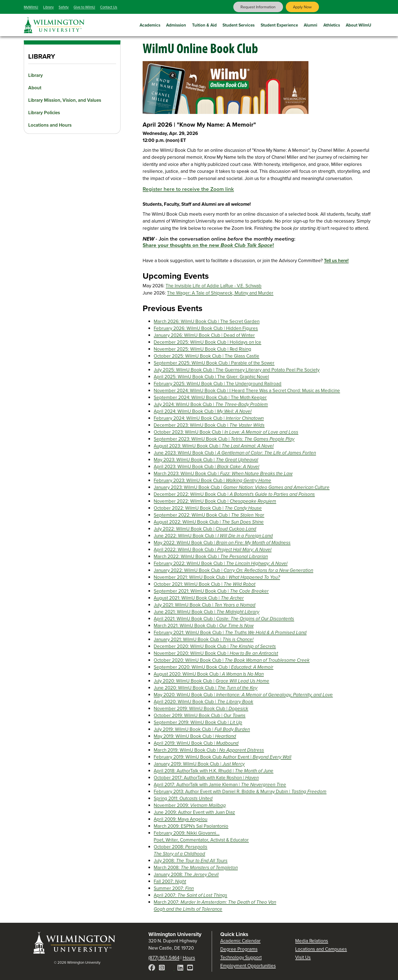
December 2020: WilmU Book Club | (215, 646)
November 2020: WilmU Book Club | (216, 653)
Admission (176, 24)
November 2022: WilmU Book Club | (215, 501)
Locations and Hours (50, 125)
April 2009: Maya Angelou (180, 819)
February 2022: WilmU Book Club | (221, 563)
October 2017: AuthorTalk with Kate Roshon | (206, 778)
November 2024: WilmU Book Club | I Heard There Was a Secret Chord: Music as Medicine (247, 391)
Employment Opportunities (248, 966)
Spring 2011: (183, 798)
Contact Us (109, 7)
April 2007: (190, 895)
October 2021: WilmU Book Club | (205, 584)
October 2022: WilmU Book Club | (208, 508)
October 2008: (180, 850)
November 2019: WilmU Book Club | (201, 709)
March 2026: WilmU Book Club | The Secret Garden (207, 321)
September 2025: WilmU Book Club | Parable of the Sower (214, 363)
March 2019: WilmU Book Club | (209, 750)
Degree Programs (239, 949)
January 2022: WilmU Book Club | (233, 570)
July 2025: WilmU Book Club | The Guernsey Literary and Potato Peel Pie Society (237, 370)
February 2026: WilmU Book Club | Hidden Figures (206, 328)
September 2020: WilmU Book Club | (214, 667)
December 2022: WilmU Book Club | (234, 494)
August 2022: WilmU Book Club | (209, 522)
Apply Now (302, 7)
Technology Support (241, 957)
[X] (172, 969)
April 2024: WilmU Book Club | (203, 411)
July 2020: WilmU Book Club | (211, 681)
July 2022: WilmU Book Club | (205, 529)
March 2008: (196, 868)
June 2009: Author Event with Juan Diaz (194, 812)
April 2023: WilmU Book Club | (206, 467)
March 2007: (215, 906)
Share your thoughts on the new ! (208, 245)
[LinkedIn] (181, 969)
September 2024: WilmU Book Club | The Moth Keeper (210, 398)
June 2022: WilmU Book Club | (213, 536)
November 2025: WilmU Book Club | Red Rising (202, 349)
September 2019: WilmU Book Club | (198, 722)
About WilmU (358, 24)
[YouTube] (190, 969)
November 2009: (190, 805)
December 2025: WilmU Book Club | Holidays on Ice (207, 342)
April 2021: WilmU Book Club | (224, 619)
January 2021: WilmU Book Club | (204, 639)
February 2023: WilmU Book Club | (212, 480)
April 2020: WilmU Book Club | (203, 702)
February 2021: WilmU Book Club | (230, 633)
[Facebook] (152, 969)
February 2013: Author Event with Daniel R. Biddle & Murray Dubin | (240, 792)
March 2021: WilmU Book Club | (204, 626)
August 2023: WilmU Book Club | (214, 446)
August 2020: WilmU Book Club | (209, 674)
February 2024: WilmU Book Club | (209, 418)
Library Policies (44, 113)
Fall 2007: (170, 881)
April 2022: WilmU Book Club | (213, 550)
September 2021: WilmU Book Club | (211, 591)
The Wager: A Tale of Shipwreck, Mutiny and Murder (220, 293)
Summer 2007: (174, 888)
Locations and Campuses (321, 949)
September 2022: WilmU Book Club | (209, 515)
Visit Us (303, 957)
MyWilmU (31, 7)
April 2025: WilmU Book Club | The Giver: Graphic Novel (211, 377)
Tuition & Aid (204, 24)
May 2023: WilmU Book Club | (206, 460)
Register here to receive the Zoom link (188, 189)
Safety (64, 7)
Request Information (258, 7)
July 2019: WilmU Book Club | (202, 729)
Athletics (332, 24)
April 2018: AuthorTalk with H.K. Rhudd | (214, 771)
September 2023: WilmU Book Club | (224, 439)
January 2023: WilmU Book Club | (242, 487)
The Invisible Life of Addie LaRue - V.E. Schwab (214, 286)
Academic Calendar (240, 941)
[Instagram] (162, 969)
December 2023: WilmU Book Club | (209, 425)
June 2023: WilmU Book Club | (235, 453)
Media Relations (312, 941)
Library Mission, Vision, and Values (65, 100)
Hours (189, 958)
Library (48, 7)
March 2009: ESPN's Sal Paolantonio (191, 826)
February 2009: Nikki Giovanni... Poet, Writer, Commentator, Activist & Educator (201, 836)
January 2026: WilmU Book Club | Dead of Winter (204, 335)
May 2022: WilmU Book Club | (222, 543)
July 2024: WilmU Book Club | (211, 404)
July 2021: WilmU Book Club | (205, 605)
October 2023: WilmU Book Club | (226, 432)
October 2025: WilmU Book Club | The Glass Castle (206, 356)
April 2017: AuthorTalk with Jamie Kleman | (220, 785)
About (35, 88)
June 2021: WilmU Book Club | (206, 612)
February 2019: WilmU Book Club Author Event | (222, 757)
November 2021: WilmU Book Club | (217, 577)
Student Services (239, 24)
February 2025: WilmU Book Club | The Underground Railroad (218, 384)
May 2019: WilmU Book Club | (195, 736)
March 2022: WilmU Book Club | (211, 557)
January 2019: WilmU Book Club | (199, 764)
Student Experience (279, 24)
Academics (150, 24)
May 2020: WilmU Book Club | (243, 695)
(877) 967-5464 (164, 958)
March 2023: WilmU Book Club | (223, 474)
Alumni (311, 24)
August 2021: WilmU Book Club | (199, 598)
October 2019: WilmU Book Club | (200, 716)
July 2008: (191, 861)
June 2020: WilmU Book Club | (205, 688)
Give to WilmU (84, 7)
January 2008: (186, 875)
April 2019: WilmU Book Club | (196, 743)
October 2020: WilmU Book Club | (232, 660)
